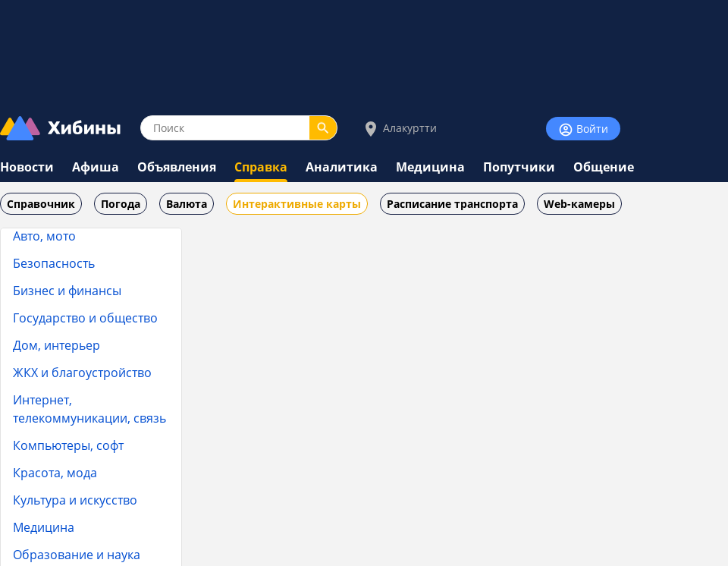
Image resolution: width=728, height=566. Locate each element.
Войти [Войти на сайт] (583, 129)
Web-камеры (579, 204)
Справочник (41, 204)
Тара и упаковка (82, 229)
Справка (261, 167)
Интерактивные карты (297, 204)
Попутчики (519, 167)
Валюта (187, 204)
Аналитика (342, 167)
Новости (27, 167)
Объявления (177, 167)
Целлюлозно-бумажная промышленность (66, 370)
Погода (121, 204)
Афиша (96, 167)
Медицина (430, 167)
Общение (604, 167)
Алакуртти (399, 129)
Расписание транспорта (452, 204)
